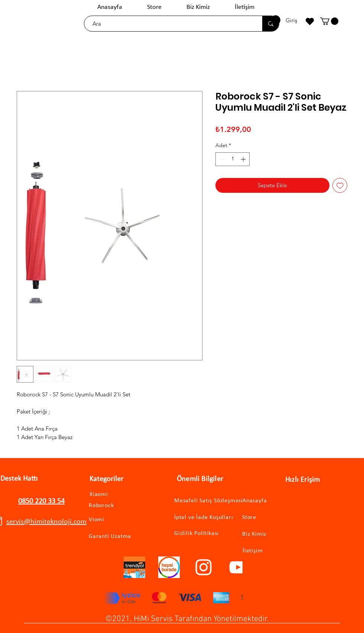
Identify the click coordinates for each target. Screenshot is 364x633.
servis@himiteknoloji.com (46, 522)
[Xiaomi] (107, 494)
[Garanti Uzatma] (120, 537)
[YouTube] (238, 567)
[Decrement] (221, 159)
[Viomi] (109, 520)
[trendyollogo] (134, 567)
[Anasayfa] (274, 501)
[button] (329, 21)
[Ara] (170, 24)
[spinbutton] (233, 159)
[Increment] (244, 159)
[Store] (274, 518)
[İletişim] (274, 551)
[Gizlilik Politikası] (201, 533)
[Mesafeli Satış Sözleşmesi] (214, 501)
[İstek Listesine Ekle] (340, 186)
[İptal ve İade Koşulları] (211, 518)
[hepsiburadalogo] (169, 567)
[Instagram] (204, 567)
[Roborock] (112, 506)
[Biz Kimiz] (274, 534)
